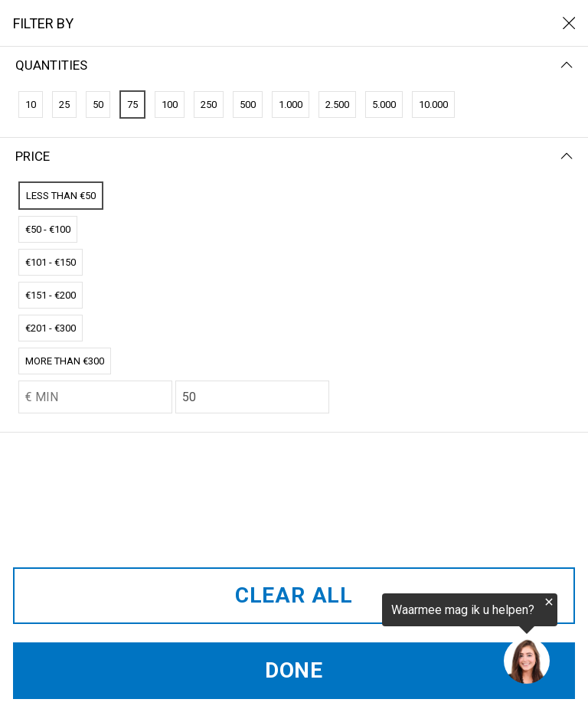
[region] (400, 639)
